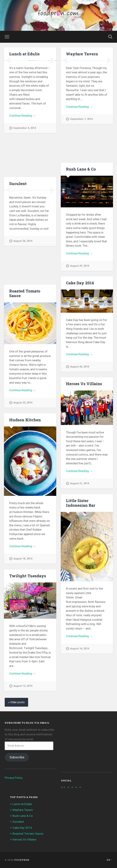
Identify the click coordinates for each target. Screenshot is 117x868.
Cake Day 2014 (80, 283)
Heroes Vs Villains (84, 384)
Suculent (18, 183)
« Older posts (16, 702)
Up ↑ (109, 860)
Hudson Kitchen (25, 420)
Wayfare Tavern (82, 54)
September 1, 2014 (81, 152)
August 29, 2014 (80, 266)
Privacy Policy (14, 778)
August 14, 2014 (80, 649)
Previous (9, 80)
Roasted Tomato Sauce (25, 293)
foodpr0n (22, 860)
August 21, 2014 (80, 483)
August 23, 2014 (23, 403)
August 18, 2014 (23, 559)
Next (52, 80)
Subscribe (17, 757)
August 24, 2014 (80, 367)
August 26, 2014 (23, 274)
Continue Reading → (22, 154)
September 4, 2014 (25, 166)
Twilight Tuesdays (28, 576)
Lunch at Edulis (24, 54)
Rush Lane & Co (81, 169)
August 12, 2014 (23, 686)
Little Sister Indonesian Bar (81, 503)
